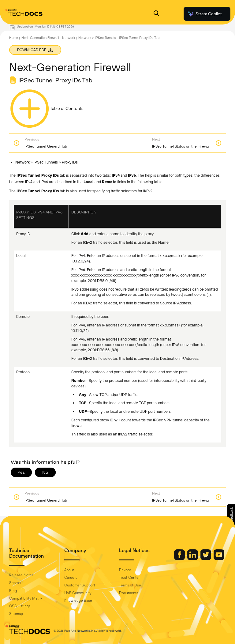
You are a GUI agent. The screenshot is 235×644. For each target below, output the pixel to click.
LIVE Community (78, 593)
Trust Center (129, 578)
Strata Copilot (204, 14)
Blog (13, 591)
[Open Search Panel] (156, 14)
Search (15, 583)
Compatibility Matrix (26, 598)
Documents (129, 593)
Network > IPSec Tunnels (97, 38)
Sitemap (16, 614)
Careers (71, 578)
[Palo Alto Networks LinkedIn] (193, 559)
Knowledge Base (78, 601)
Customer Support (80, 585)
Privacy (125, 570)
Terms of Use (130, 585)
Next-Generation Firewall (40, 38)
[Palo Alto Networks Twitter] (206, 559)
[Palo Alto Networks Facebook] (180, 559)
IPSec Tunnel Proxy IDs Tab (139, 38)
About (69, 570)
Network (69, 38)
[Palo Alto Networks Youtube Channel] (219, 559)
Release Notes (21, 575)
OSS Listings (20, 606)
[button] (231, 515)
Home (14, 38)
